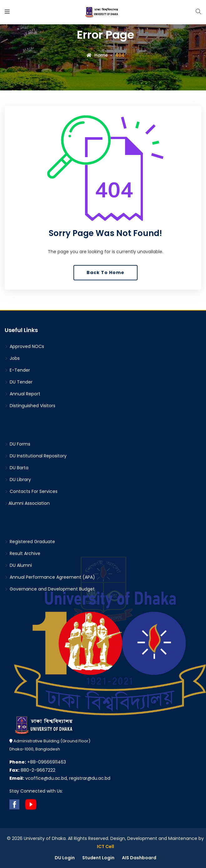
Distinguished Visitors (30, 406)
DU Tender (19, 382)
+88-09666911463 (38, 762)
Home (97, 55)
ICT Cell (106, 846)
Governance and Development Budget (50, 589)
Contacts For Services (31, 491)
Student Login (98, 858)
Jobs (12, 358)
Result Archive (23, 553)
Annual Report (23, 394)
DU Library (18, 480)
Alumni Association (27, 503)
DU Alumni (18, 565)
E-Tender (17, 370)
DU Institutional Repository (36, 456)
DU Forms (18, 444)
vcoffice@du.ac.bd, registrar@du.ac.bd (60, 778)
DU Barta (17, 468)
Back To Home (106, 272)
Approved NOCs (24, 346)
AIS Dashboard (139, 858)
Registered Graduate (30, 542)
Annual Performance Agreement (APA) (50, 577)
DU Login (65, 858)
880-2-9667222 (32, 770)
